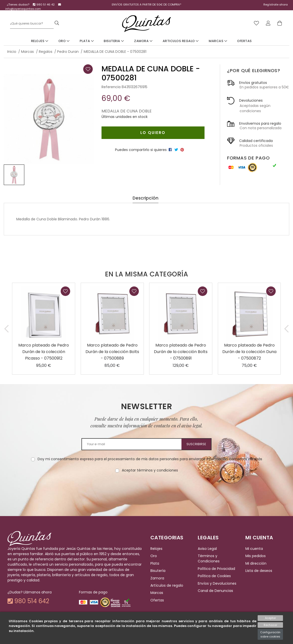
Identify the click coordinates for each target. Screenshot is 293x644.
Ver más (255, 459)
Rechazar (270, 625)
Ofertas (245, 41)
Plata (87, 41)
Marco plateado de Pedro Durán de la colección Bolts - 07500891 (181, 352)
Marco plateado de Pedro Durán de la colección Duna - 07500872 (249, 352)
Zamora (143, 41)
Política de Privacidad (216, 569)
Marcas (218, 41)
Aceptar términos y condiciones (150, 470)
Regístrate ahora (276, 5)
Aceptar (270, 618)
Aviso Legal (207, 549)
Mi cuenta (254, 549)
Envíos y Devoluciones (217, 583)
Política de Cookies (214, 576)
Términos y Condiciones (209, 559)
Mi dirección (256, 563)
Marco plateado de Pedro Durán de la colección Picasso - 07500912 (44, 352)
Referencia (111, 87)
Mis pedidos (256, 556)
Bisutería (158, 571)
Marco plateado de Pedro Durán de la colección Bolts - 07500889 (112, 352)
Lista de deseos (259, 571)
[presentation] (147, 489)
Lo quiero (153, 133)
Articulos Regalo (181, 41)
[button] (7, 329)
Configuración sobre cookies (270, 634)
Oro (64, 41)
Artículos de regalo (167, 585)
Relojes (40, 41)
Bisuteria (114, 41)
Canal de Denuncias (215, 591)
